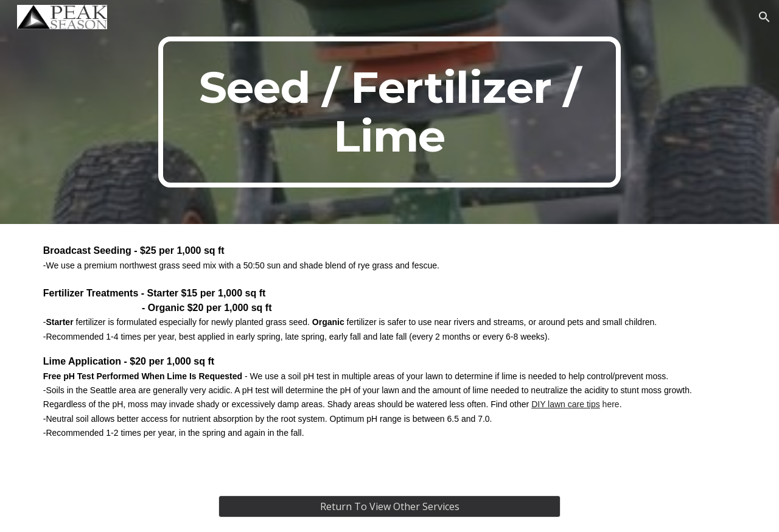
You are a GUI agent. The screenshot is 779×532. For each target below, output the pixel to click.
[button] (764, 17)
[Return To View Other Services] (389, 506)
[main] (389, 112)
